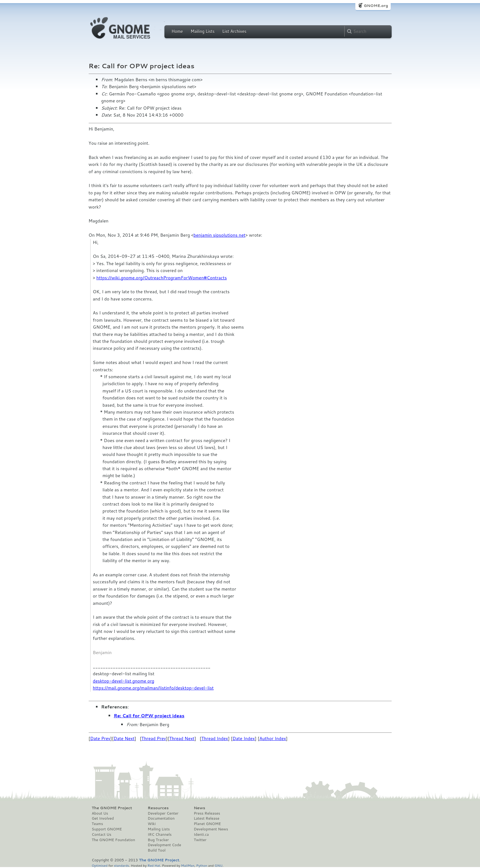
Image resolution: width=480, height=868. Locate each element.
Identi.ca (201, 835)
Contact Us (102, 835)
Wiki (152, 824)
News (199, 808)
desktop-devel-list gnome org (124, 681)
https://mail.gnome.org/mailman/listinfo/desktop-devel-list (153, 688)
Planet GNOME (207, 824)
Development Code (164, 845)
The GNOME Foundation (114, 840)
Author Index (273, 738)
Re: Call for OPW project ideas (149, 716)
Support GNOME (107, 829)
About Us (100, 813)
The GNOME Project (112, 808)
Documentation (161, 818)
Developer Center (163, 813)
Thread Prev (154, 738)
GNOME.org (376, 6)
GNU (219, 865)
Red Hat (154, 865)
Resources (158, 808)
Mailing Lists (203, 31)
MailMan (188, 865)
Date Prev (100, 738)
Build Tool (157, 850)
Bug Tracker (158, 840)
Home (177, 31)
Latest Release (207, 818)
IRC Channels (160, 835)
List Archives (234, 31)
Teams (98, 824)
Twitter (200, 840)
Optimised (100, 865)
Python (202, 865)
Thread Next (182, 738)
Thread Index (215, 738)
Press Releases (207, 813)
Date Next (124, 738)
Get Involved (103, 818)
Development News (211, 829)
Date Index (244, 738)
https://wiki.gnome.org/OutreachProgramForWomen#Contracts (161, 278)
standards (121, 865)
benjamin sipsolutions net (219, 235)
